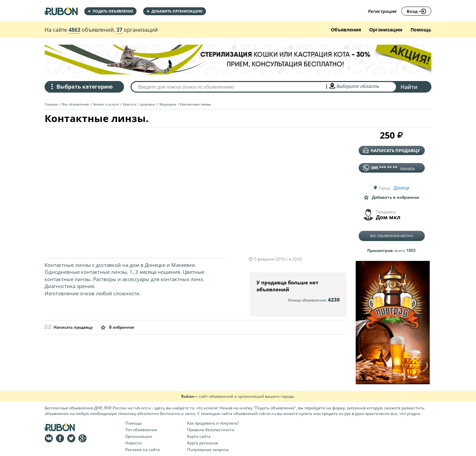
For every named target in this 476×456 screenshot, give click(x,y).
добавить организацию (175, 11)
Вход (416, 11)
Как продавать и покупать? (213, 423)
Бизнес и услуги (106, 104)
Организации (386, 30)
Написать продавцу (69, 327)
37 (119, 30)
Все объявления (76, 104)
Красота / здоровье (139, 104)
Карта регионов (202, 443)
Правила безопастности (211, 430)
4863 (74, 30)
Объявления (346, 30)
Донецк (401, 188)
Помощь (421, 30)
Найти (409, 87)
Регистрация (382, 11)
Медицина (168, 104)
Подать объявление (110, 11)
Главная (51, 104)
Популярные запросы (208, 450)
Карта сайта (199, 436)
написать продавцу (391, 150)
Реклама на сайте (143, 450)
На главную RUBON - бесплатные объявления (61, 11)
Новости (134, 443)
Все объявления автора (392, 236)
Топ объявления (141, 430)
